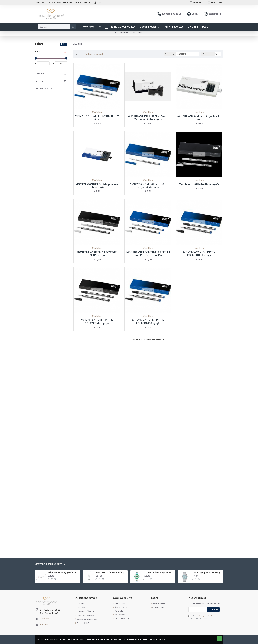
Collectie (40, 81)
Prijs (37, 52)
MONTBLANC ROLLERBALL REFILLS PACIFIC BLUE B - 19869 (148, 254)
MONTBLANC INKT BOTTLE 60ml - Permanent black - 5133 (148, 118)
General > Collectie (45, 89)
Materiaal (40, 74)
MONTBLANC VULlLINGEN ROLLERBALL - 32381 (148, 322)
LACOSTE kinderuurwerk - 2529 (159, 573)
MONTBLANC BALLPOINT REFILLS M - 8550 (97, 118)
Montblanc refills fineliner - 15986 (199, 184)
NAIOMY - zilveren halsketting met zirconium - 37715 (111, 573)
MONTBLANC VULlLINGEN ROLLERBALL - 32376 (97, 322)
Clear (64, 44)
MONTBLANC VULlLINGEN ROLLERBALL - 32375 (199, 254)
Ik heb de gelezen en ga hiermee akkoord (204, 617)
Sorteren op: (174, 54)
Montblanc (97, 112)
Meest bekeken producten (50, 564)
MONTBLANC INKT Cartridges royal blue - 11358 (97, 186)
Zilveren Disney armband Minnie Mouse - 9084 (63, 573)
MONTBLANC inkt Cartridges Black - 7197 (199, 118)
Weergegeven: (209, 54)
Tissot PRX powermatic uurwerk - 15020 (207, 573)
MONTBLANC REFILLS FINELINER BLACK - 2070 (97, 254)
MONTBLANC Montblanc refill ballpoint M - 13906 (148, 186)
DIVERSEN (125, 33)
